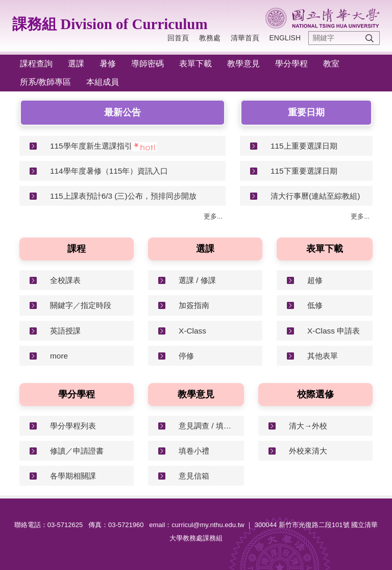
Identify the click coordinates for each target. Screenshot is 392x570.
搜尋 (370, 38)
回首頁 (178, 38)
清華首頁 (245, 38)
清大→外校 (308, 426)
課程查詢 (36, 64)
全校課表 (65, 280)
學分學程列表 (73, 426)
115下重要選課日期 (304, 171)
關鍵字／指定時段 (81, 305)
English (285, 38)
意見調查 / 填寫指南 (207, 426)
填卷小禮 (194, 451)
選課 (76, 64)
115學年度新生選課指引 (91, 146)
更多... (213, 216)
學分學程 (291, 64)
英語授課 (65, 331)
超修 (315, 280)
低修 (315, 305)
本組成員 (103, 82)
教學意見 (243, 64)
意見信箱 (194, 476)
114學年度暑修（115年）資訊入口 (109, 171)
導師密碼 (148, 64)
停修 (186, 356)
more (59, 356)
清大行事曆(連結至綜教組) (315, 196)
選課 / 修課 (197, 280)
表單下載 (195, 64)
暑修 (108, 64)
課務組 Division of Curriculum (110, 24)
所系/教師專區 (45, 82)
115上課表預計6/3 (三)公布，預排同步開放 (123, 196)
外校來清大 (308, 451)
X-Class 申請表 (334, 331)
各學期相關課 (73, 476)
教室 (331, 64)
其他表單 (323, 356)
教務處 (210, 38)
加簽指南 (194, 305)
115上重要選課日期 (304, 146)
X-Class (192, 331)
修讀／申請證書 (77, 451)
